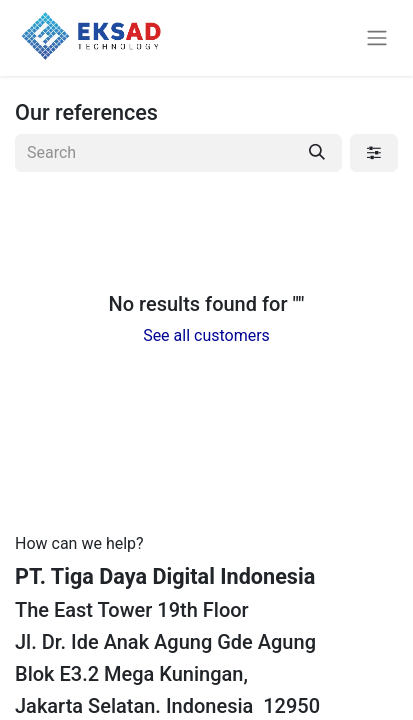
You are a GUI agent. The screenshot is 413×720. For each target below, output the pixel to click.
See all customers (206, 335)
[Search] (317, 153)
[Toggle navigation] (377, 38)
